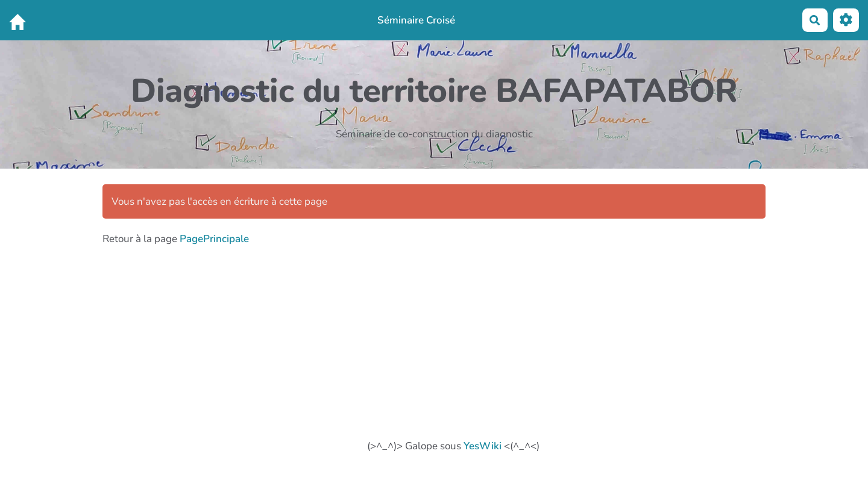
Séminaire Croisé (416, 20)
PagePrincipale (214, 239)
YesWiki (483, 446)
